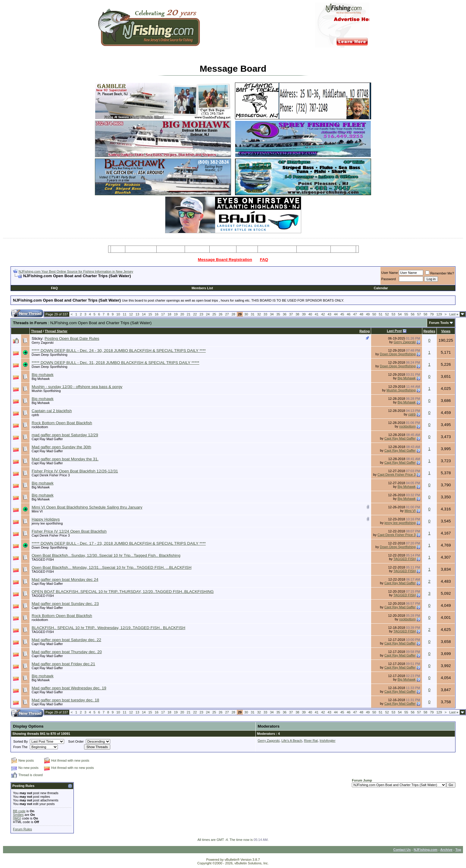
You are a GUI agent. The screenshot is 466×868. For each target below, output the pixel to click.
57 (419, 314)
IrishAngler (328, 741)
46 (349, 314)
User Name (390, 273)
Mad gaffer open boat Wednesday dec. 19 (69, 688)
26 (220, 314)
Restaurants (343, 249)
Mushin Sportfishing (46, 391)
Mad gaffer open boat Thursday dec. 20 (67, 652)
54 (400, 314)
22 (195, 314)
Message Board (141, 249)
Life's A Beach (292, 741)
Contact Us (402, 850)
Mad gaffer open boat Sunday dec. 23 (65, 604)
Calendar (381, 288)
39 (304, 314)
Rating (364, 331)
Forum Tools (439, 323)
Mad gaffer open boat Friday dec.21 (63, 664)
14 (144, 314)
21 (189, 314)
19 (176, 314)
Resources (223, 249)
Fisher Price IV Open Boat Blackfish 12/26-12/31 (75, 471)
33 (265, 314)
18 (169, 314)
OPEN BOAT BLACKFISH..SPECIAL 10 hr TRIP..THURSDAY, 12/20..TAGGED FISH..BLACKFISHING (123, 592)
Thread (37, 331)
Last (454, 314)
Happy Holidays (46, 519)
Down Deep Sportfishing (50, 355)
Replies (429, 331)
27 (227, 314)
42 (323, 314)
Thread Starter (56, 331)
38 (297, 314)
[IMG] (17, 818)
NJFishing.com (425, 850)
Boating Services (313, 249)
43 (329, 314)
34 (272, 314)
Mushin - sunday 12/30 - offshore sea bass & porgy (77, 387)
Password (389, 279)
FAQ (264, 260)
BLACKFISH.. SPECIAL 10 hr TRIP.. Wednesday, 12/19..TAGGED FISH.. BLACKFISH (108, 628)
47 (355, 314)
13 (137, 314)
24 (208, 314)
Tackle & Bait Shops (277, 249)
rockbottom (40, 427)
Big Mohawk (41, 379)
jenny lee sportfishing (47, 523)
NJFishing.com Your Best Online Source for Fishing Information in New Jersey (76, 271)
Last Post (394, 331)
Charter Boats (171, 249)
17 (163, 314)
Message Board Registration (225, 260)
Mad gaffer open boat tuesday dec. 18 (65, 700)
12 (131, 314)
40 (310, 314)
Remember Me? (440, 273)
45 (342, 314)
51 (380, 314)
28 (233, 314)
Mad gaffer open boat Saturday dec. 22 (66, 640)
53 (393, 314)
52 (387, 314)
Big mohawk (43, 375)
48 (361, 314)
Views (446, 331)
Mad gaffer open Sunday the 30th (61, 447)
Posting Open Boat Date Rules (72, 338)
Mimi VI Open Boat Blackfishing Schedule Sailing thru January (87, 507)
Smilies (18, 815)
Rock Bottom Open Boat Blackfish (62, 423)
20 (182, 314)
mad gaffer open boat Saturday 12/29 (65, 435)
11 (124, 314)
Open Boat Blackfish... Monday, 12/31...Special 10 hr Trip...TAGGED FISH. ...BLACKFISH (112, 567)
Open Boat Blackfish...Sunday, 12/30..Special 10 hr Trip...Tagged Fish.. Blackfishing (106, 555)
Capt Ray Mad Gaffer (47, 439)
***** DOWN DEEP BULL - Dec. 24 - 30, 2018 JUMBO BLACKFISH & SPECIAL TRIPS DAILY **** (119, 351)
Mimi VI (37, 511)
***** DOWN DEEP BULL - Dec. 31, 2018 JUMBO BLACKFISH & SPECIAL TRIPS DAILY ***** (116, 363)
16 (157, 314)
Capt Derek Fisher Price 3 (51, 475)
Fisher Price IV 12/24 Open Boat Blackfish (69, 531)
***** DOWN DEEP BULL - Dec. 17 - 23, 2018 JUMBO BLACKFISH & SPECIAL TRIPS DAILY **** (119, 543)
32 (259, 314)
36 (285, 314)
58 (425, 314)
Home (118, 249)
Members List (202, 288)
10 (118, 314)
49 (368, 314)
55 (406, 314)
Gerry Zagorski (43, 343)
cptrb (35, 415)
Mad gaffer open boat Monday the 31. (65, 459)
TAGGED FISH (43, 559)
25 (214, 314)
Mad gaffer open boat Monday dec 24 (65, 580)
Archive (446, 850)
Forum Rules (22, 829)
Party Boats (197, 249)
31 (252, 314)
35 (278, 314)
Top (458, 850)
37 (291, 314)
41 (317, 314)
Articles (247, 249)
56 (413, 314)
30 (246, 314)
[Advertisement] (83, 281)
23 (201, 314)
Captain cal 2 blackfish (52, 411)
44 (336, 314)
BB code (19, 811)
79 (432, 314)
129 (439, 314)
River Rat (311, 741)
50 (374, 314)
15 (150, 314)
